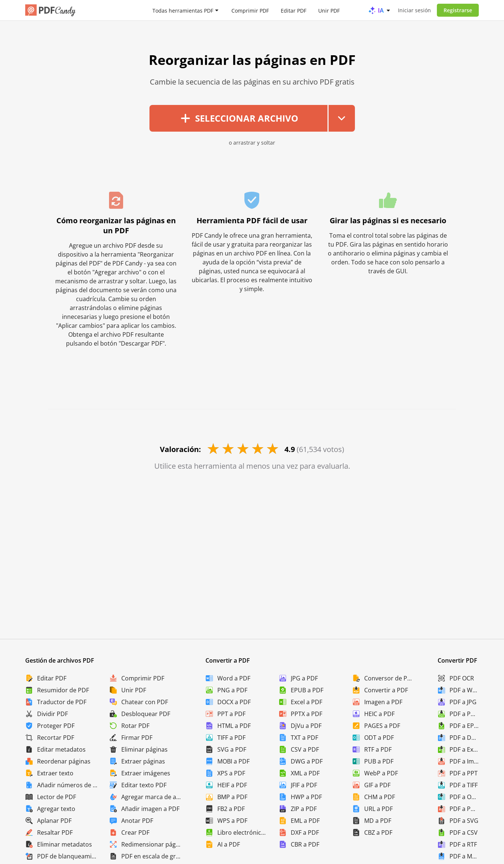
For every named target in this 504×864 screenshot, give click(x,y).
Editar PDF (294, 10)
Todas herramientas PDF (183, 10)
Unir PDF (329, 10)
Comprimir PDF (250, 10)
